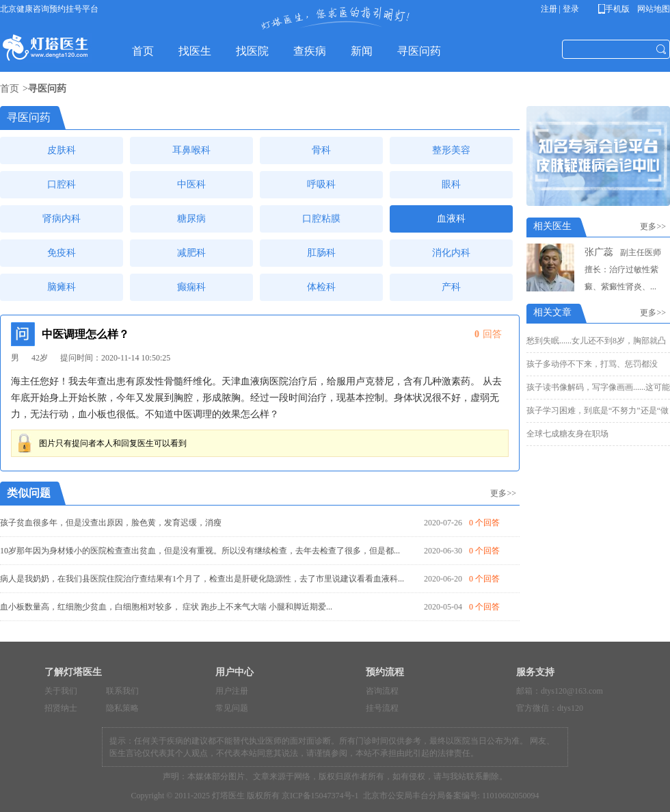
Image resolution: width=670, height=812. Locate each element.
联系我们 (122, 691)
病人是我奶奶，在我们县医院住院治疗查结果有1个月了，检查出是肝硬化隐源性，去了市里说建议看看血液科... (202, 579)
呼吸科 (321, 184)
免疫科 (62, 253)
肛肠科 (321, 253)
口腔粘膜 (321, 219)
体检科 (321, 287)
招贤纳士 (61, 708)
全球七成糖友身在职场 (567, 434)
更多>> (503, 493)
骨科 (321, 150)
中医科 (191, 184)
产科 (451, 287)
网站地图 (653, 9)
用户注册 (232, 691)
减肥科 (191, 253)
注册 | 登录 (560, 9)
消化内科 (451, 253)
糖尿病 (191, 219)
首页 (10, 89)
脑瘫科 (62, 287)
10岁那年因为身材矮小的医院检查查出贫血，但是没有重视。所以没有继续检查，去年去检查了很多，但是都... (200, 551)
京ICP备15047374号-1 (320, 796)
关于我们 (61, 691)
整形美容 (451, 150)
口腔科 (62, 184)
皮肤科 (62, 150)
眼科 (451, 184)
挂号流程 (382, 708)
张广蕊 (599, 252)
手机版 (616, 9)
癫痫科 (191, 287)
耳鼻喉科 (191, 150)
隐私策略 (122, 708)
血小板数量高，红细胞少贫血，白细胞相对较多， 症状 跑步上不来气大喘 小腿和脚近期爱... (166, 607)
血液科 (451, 219)
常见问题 (232, 708)
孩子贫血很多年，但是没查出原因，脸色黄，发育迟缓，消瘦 (111, 523)
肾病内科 (62, 219)
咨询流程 (382, 691)
